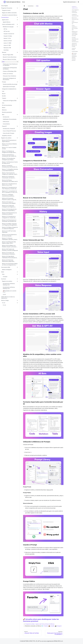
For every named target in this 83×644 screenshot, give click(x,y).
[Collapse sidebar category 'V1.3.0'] (17, 303)
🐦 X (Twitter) (45, 626)
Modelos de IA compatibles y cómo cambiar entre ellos (75, 34)
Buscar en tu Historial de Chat (75, 18)
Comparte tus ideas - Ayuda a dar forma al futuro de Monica (40, 624)
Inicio (24, 2)
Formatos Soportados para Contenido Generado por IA (75, 40)
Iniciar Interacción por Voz (75, 22)
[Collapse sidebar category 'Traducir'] (17, 98)
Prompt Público (75, 51)
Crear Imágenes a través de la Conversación (75, 11)
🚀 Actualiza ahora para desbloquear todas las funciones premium (41, 620)
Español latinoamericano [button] (69, 2)
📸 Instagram (58, 626)
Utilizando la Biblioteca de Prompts (74, 45)
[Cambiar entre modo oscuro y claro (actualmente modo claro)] (78, 2)
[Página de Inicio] (24, 6)
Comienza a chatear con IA (75, 7)
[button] (10, 8)
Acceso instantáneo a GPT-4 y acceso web (75, 28)
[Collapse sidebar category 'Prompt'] (17, 82)
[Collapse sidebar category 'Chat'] (17, 62)
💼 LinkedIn (52, 626)
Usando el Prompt (74, 49)
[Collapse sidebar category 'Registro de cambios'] (17, 138)
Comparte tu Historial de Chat (75, 15)
